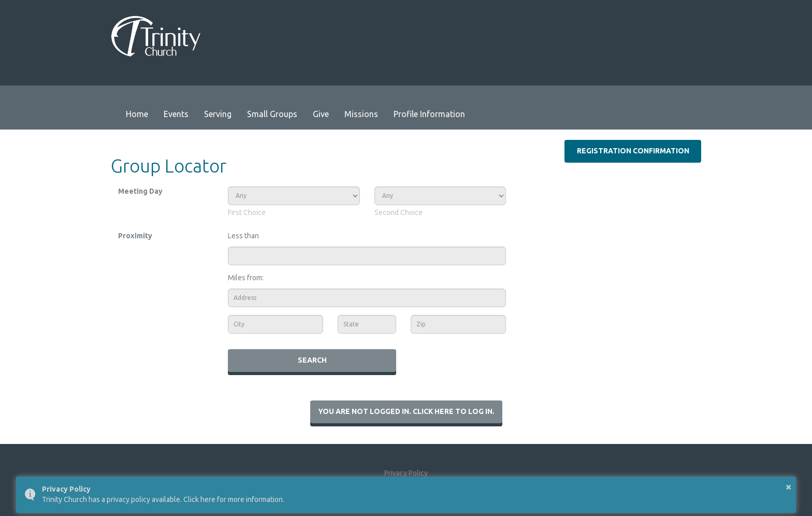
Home (137, 114)
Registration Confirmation (633, 151)
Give (321, 114)
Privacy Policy (406, 473)
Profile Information (429, 114)
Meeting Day (140, 191)
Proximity (135, 236)
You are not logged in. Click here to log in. (406, 411)
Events (176, 114)
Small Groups (272, 114)
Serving (218, 114)
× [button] (788, 486)
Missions (361, 114)
